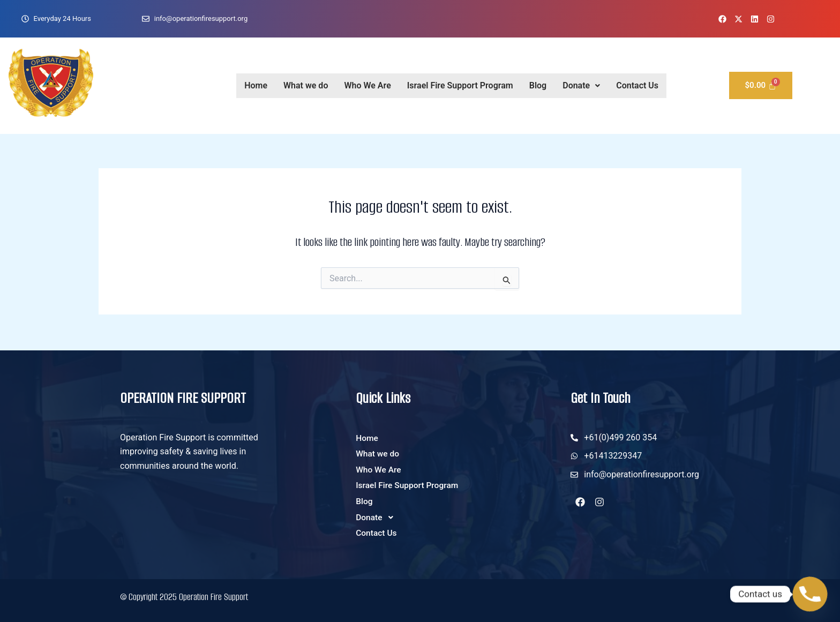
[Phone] (810, 594)
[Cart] (761, 85)
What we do (306, 85)
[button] (581, 86)
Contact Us (637, 85)
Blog (538, 85)
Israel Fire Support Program (460, 85)
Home (256, 85)
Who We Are (367, 85)
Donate (581, 85)
